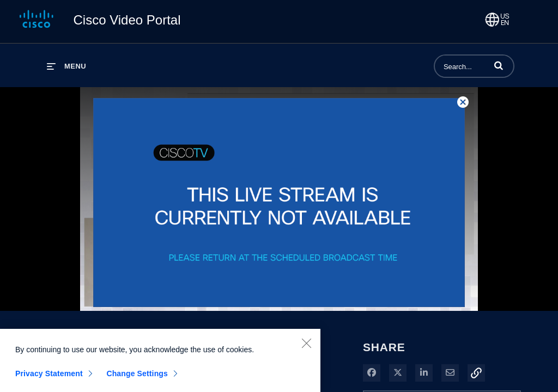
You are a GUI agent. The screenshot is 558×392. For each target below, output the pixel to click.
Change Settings (137, 378)
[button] (499, 65)
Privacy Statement (49, 378)
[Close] (306, 348)
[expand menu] (66, 66)
